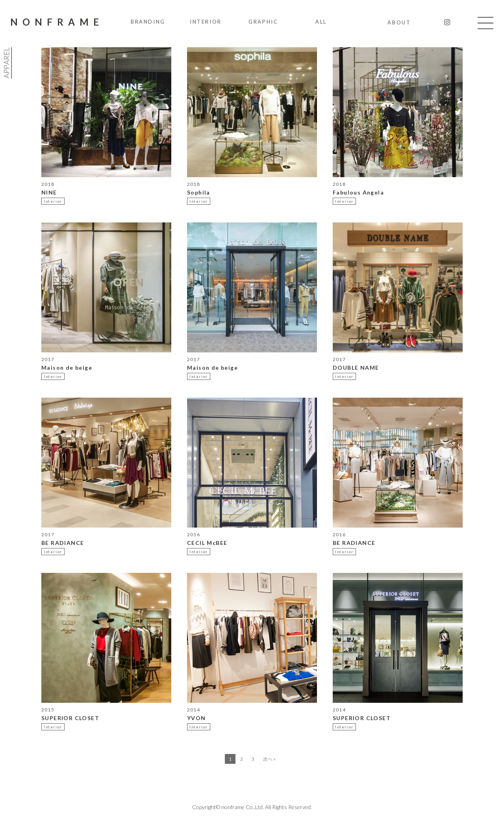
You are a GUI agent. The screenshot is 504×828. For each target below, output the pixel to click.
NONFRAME (57, 22)
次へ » (269, 759)
